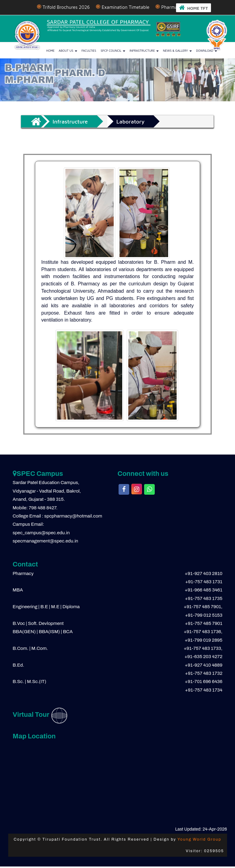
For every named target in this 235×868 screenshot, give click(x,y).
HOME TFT (194, 7)
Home (50, 51)
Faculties (89, 51)
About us (68, 51)
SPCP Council (113, 51)
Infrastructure (144, 51)
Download (207, 51)
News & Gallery (177, 51)
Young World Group (199, 839)
